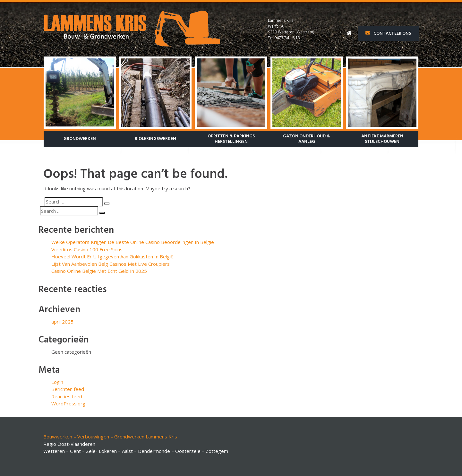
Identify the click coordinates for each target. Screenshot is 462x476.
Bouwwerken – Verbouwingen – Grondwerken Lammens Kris (110, 437)
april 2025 (62, 322)
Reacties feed (67, 396)
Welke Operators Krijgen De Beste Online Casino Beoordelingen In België (133, 242)
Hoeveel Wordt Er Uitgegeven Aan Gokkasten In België (112, 256)
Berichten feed (68, 389)
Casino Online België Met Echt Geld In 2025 (99, 271)
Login (57, 382)
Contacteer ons (388, 34)
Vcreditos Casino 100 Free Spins (87, 249)
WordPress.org (68, 403)
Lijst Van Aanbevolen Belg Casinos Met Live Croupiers (111, 264)
